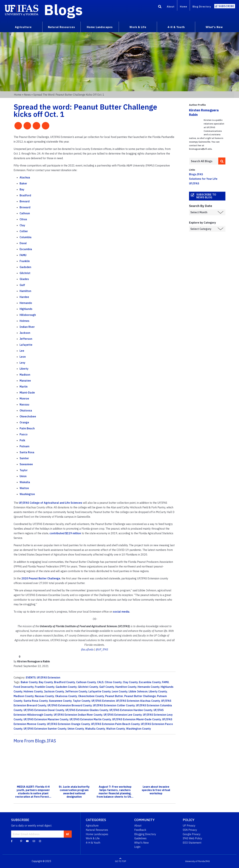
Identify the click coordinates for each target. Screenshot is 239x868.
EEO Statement (192, 843)
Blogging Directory (145, 834)
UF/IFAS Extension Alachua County (138, 701)
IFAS (208, 861)
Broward (25, 207)
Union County (76, 729)
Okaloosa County (66, 696)
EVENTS (31, 677)
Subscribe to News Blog (206, 196)
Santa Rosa (27, 452)
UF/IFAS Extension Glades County (87, 710)
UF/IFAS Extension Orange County (68, 724)
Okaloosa (26, 410)
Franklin (25, 261)
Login (137, 847)
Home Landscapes (97, 834)
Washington (27, 494)
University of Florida (195, 861)
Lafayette (26, 345)
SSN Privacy (190, 830)
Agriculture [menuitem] (23, 27)
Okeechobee (28, 416)
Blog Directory (202, 7)
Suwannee (26, 464)
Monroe (24, 398)
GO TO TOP (120, 861)
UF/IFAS (194, 183)
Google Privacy (192, 834)
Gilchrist (25, 273)
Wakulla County (95, 729)
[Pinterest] (21, 841)
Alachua (25, 177)
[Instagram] (40, 841)
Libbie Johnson (138, 691)
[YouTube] (27, 841)
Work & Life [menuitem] (138, 27)
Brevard (25, 201)
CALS (100, 682)
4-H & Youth (93, 843)
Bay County (46, 682)
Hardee (24, 297)
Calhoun (25, 213)
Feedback (140, 830)
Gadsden (25, 267)
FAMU (23, 255)
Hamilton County (126, 687)
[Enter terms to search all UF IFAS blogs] (204, 161)
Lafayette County (100, 691)
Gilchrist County (88, 687)
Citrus (23, 219)
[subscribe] (68, 834)
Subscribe (226, 6)
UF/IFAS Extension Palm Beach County (115, 724)
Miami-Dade (27, 393)
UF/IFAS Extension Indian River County (78, 715)
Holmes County (33, 691)
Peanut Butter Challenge (140, 696)
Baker (23, 183)
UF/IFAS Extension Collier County (114, 705)
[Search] (160, 7)
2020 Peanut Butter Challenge (41, 578)
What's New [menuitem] (214, 27)
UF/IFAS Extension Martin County (90, 719)
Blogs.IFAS (196, 174)
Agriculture (92, 826)
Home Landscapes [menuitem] (100, 27)
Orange (24, 422)
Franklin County (45, 687)
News (27, 95)
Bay (22, 189)
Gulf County (107, 687)
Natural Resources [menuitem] (61, 27)
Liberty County (158, 691)
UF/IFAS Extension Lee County (123, 715)
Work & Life (93, 838)
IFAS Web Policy (192, 838)
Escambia (26, 249)
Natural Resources (97, 830)
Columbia (26, 237)
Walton (24, 488)
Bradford (25, 195)
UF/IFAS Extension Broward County (70, 705)
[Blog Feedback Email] (34, 841)
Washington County (139, 729)
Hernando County (149, 687)
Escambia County (150, 682)
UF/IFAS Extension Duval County (44, 710)
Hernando (26, 303)
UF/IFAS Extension (49, 677)
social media (121, 612)
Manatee (25, 381)
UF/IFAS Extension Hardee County (131, 710)
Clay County (130, 682)
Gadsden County (66, 687)
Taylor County (82, 701)
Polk (22, 440)
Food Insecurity (24, 687)
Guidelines (140, 838)
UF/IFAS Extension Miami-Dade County (137, 719)
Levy (22, 363)
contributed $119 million (65, 533)
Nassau (24, 404)
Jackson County (54, 691)
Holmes (24, 321)
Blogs (63, 10)
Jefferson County (76, 691)
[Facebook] (12, 841)
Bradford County (65, 682)
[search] (222, 161)
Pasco (24, 434)
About (171, 7)
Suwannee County (60, 701)
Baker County (29, 682)
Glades (24, 279)
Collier (24, 231)
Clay (22, 225)
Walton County (116, 729)
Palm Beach (27, 428)
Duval (23, 243)
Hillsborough (28, 315)
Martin (24, 387)
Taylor (24, 470)
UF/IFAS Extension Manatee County (46, 719)
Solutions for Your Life (203, 179)
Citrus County (113, 682)
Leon (23, 357)
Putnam (24, 446)
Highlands (26, 309)
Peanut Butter (114, 696)
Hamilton (25, 291)
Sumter (24, 458)
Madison (25, 375)
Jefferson (26, 339)
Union (23, 476)
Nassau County (44, 696)
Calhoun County (86, 682)
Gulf (22, 285)
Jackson (25, 333)
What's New (141, 843)
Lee (22, 351)
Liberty (24, 369)
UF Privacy (189, 826)
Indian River (27, 327)
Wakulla (25, 482)
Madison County (24, 696)
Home (183, 7)
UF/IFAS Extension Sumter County (45, 729)
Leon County (120, 691)
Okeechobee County (91, 696)
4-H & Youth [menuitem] (176, 27)
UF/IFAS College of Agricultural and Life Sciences (51, 503)
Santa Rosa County (36, 701)
